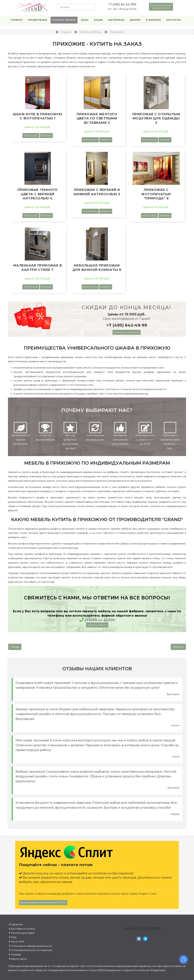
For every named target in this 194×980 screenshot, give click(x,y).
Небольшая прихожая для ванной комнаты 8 (97, 268)
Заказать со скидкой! (127, 332)
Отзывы (16, 954)
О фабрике (153, 20)
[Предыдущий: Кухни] (15, 647)
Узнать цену (31, 136)
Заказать (46, 136)
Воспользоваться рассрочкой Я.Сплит (43, 902)
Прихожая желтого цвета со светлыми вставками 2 (97, 118)
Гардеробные (38, 20)
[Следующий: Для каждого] (178, 647)
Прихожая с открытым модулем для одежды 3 (156, 118)
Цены (85, 20)
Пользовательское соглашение (31, 950)
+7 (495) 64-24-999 (122, 4)
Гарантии (17, 924)
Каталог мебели (64, 20)
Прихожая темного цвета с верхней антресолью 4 (38, 194)
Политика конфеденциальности (31, 946)
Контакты (174, 20)
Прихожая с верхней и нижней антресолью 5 (97, 192)
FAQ (14, 937)
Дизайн (135, 20)
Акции (98, 20)
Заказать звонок (97, 625)
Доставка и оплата (23, 929)
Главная (17, 20)
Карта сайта (19, 959)
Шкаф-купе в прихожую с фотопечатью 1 (38, 116)
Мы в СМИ (18, 942)
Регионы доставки (23, 933)
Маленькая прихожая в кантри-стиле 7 (38, 268)
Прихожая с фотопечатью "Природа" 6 (156, 194)
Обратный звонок (161, 7)
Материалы (116, 20)
